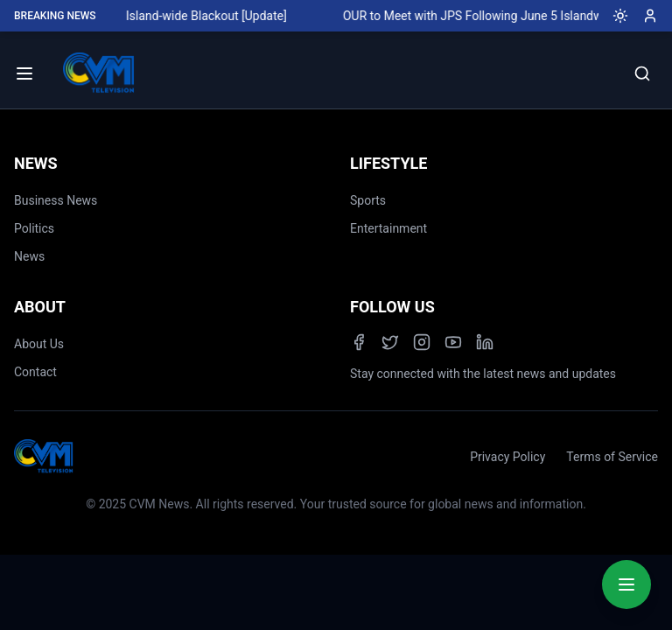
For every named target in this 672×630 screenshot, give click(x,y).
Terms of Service (612, 457)
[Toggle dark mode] (613, 16)
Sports (368, 200)
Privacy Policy (507, 457)
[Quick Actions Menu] (626, 584)
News (29, 256)
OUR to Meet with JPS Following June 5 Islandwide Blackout (508, 16)
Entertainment (388, 228)
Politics (34, 228)
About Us (39, 344)
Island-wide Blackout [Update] (208, 16)
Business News (56, 200)
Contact (35, 372)
